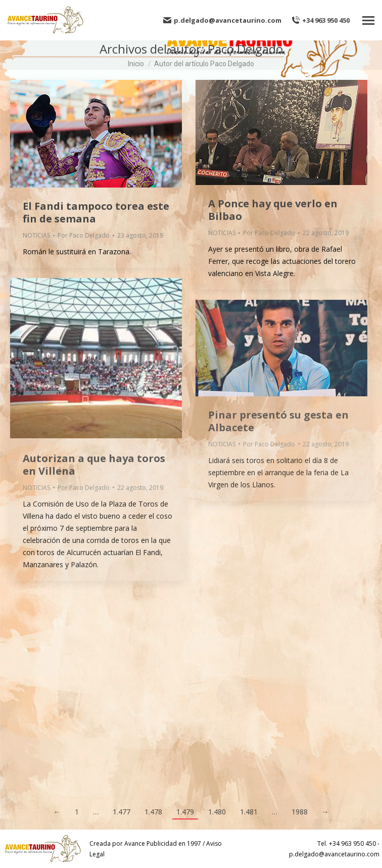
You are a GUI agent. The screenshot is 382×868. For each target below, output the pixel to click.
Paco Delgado (245, 49)
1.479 (185, 812)
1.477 (122, 812)
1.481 (249, 812)
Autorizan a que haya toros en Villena (94, 465)
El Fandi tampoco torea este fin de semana (96, 212)
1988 (300, 812)
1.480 (217, 812)
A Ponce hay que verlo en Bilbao (273, 210)
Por (84, 235)
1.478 (153, 812)
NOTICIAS (36, 235)
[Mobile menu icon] (368, 20)
